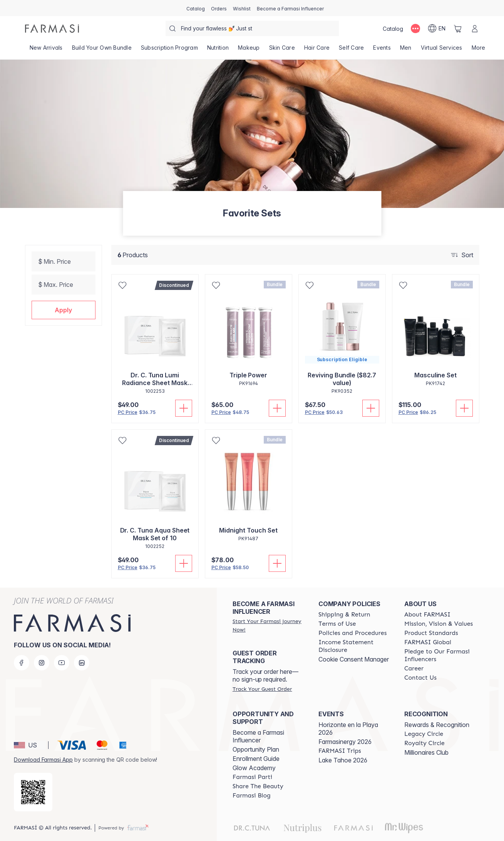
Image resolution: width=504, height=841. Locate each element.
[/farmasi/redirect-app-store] (33, 792)
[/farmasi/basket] (458, 28)
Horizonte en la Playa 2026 (348, 729)
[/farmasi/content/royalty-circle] (424, 743)
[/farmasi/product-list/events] (382, 50)
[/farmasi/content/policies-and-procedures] (352, 633)
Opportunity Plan (256, 749)
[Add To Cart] (184, 408)
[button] (64, 310)
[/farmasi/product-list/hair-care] (317, 50)
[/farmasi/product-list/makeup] (249, 50)
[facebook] (22, 663)
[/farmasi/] (52, 28)
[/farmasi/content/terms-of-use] (337, 624)
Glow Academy (254, 768)
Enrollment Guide (256, 759)
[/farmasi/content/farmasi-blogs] (252, 796)
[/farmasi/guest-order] (262, 689)
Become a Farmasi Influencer (258, 736)
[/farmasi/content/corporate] (428, 642)
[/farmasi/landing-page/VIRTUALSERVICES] (442, 50)
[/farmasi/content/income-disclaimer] (354, 646)
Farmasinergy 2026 (345, 742)
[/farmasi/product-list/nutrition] (218, 50)
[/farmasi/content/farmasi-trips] (340, 751)
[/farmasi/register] (219, 8)
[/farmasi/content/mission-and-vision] (439, 624)
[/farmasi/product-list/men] (406, 50)
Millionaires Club (426, 752)
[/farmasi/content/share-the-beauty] (258, 786)
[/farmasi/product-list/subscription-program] (169, 50)
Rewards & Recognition (437, 725)
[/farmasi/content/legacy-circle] (424, 734)
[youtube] (62, 663)
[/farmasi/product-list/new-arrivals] (46, 50)
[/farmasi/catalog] (196, 8)
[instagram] (42, 663)
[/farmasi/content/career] (414, 668)
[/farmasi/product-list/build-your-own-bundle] (102, 50)
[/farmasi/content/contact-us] (420, 678)
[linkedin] (82, 663)
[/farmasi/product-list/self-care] (351, 50)
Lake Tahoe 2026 (343, 760)
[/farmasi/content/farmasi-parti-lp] (252, 777)
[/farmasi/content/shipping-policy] (344, 615)
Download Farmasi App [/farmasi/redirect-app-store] (43, 760)
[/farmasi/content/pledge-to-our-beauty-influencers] (440, 655)
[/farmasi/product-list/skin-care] (282, 50)
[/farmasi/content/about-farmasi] (427, 615)
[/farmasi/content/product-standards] (431, 633)
